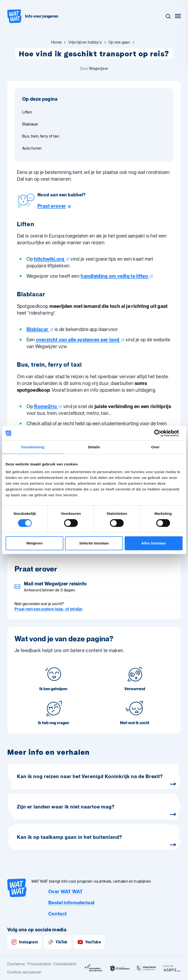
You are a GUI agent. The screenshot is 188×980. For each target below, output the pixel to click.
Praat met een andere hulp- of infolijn (48, 609)
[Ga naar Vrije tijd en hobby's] (85, 42)
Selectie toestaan (94, 543)
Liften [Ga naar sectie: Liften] (27, 112)
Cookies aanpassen (24, 972)
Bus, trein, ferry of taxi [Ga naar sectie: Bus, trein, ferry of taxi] (41, 136)
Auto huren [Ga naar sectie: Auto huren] (32, 148)
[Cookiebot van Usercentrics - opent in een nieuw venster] (161, 433)
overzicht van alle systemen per (80, 340)
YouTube (89, 942)
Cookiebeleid (65, 964)
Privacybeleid (39, 964)
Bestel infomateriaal (71, 903)
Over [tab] (156, 447)
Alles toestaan (153, 543)
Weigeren (34, 543)
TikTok (58, 942)
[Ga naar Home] (56, 42)
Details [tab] (94, 447)
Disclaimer (16, 964)
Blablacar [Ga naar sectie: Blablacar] (30, 124)
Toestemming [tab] (33, 447)
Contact (57, 914)
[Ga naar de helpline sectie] (62, 206)
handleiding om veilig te (117, 276)
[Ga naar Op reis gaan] (119, 42)
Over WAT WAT (66, 892)
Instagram (24, 942)
